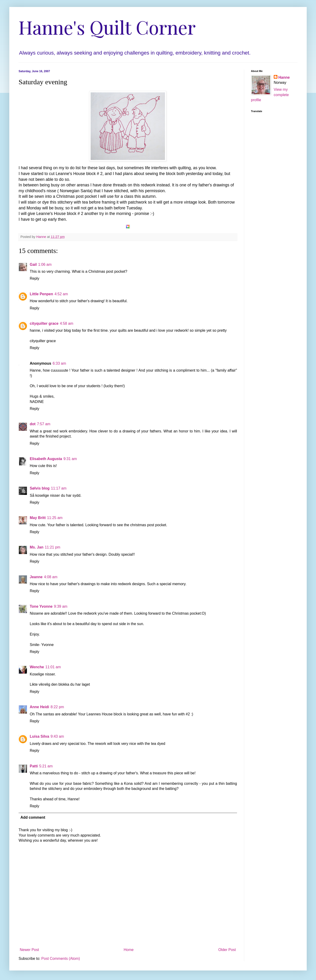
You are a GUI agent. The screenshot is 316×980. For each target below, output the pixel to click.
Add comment (33, 817)
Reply (35, 278)
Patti (34, 766)
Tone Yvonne (41, 606)
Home (129, 950)
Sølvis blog (40, 488)
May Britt (38, 518)
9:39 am (61, 606)
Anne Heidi (39, 707)
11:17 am (59, 488)
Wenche (37, 667)
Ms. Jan (37, 547)
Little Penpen (41, 294)
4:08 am (51, 577)
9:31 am (70, 459)
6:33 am (59, 363)
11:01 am (53, 667)
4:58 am (67, 323)
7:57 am (44, 424)
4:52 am (61, 294)
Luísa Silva (39, 736)
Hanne (284, 77)
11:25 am (55, 518)
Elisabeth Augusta (46, 459)
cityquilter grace (44, 323)
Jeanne (36, 577)
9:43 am (57, 736)
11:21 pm (53, 547)
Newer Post (29, 950)
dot (33, 424)
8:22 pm (57, 707)
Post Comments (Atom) (61, 959)
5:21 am (46, 766)
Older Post (227, 950)
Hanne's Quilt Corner (107, 27)
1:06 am (45, 264)
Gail (33, 264)
